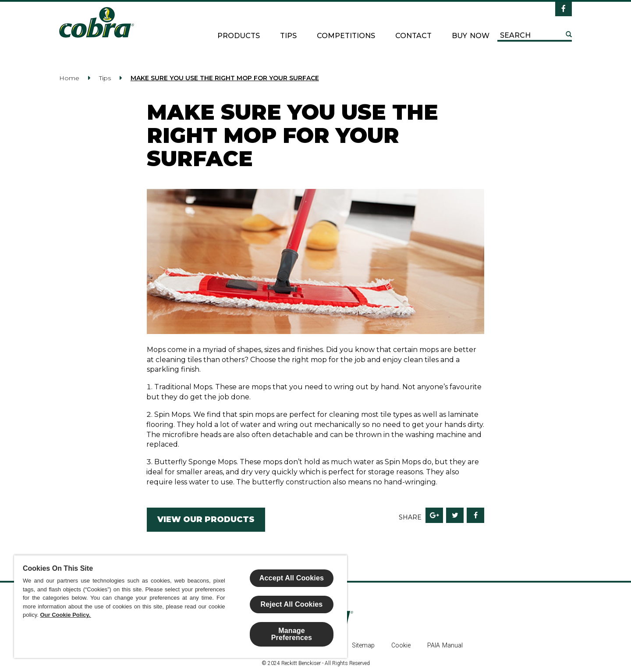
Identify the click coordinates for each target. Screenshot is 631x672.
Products (239, 36)
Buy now (471, 36)
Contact (413, 36)
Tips (288, 36)
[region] (181, 606)
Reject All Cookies (292, 604)
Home (69, 78)
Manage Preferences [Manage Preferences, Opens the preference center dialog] (292, 634)
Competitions (346, 36)
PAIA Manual (445, 645)
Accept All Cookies (292, 578)
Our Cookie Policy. (66, 615)
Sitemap (363, 645)
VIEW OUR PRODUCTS (206, 519)
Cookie (401, 645)
